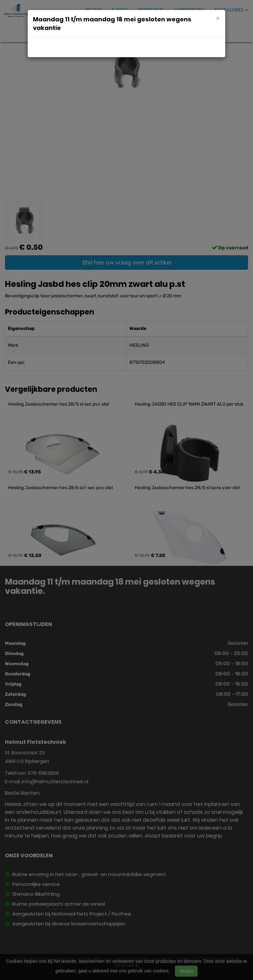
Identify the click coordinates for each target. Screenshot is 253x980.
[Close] (218, 18)
